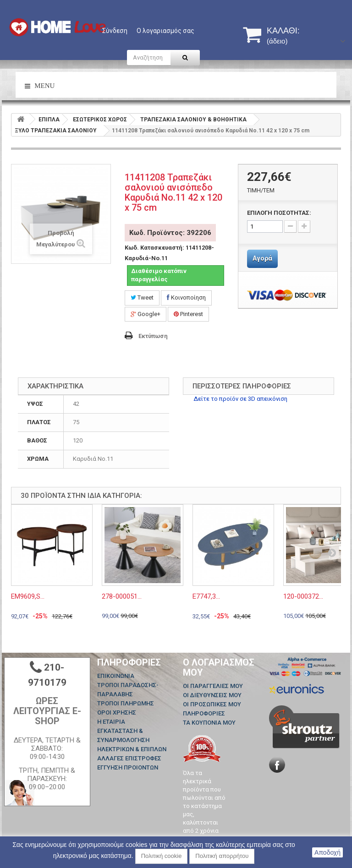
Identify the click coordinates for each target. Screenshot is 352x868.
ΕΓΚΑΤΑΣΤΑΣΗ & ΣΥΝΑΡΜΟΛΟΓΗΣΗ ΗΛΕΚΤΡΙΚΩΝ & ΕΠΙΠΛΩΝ (132, 740)
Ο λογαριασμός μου (219, 667)
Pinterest (188, 314)
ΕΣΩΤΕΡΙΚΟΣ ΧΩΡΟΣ (100, 120)
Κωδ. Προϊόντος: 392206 (170, 233)
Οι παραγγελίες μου (213, 686)
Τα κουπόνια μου (209, 723)
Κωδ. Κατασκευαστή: (154, 248)
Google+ (146, 314)
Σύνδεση (115, 31)
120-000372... (303, 596)
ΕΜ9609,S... (28, 596)
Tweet (142, 298)
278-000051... (122, 596)
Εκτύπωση (153, 336)
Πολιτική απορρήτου (222, 856)
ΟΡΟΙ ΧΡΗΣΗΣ (117, 712)
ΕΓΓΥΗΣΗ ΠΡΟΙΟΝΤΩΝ (128, 767)
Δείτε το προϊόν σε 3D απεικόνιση (240, 399)
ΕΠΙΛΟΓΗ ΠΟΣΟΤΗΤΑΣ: (279, 213)
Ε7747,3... (206, 596)
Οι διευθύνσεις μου (212, 695)
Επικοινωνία (116, 676)
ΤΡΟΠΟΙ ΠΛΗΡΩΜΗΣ (126, 703)
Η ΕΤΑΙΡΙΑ (111, 722)
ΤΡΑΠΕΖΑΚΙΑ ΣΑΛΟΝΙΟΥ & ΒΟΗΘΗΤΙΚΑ (193, 120)
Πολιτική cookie (162, 856)
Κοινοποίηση (186, 298)
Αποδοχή (327, 852)
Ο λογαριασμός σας (165, 31)
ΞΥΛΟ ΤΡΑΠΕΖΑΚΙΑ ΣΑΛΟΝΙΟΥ (56, 131)
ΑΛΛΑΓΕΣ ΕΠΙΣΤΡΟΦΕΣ (129, 758)
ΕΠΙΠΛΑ (49, 120)
